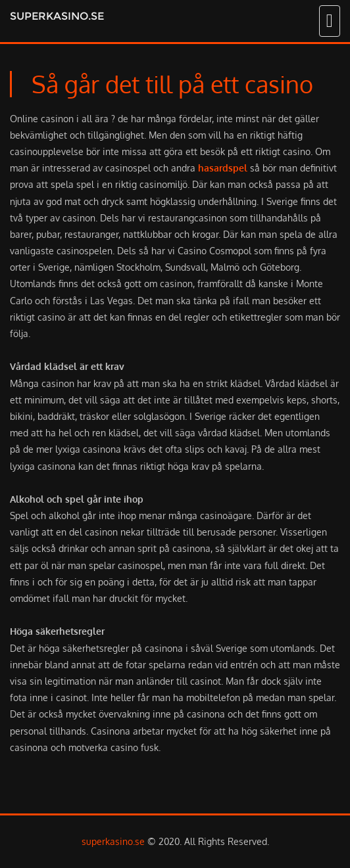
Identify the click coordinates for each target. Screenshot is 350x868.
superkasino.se (57, 16)
